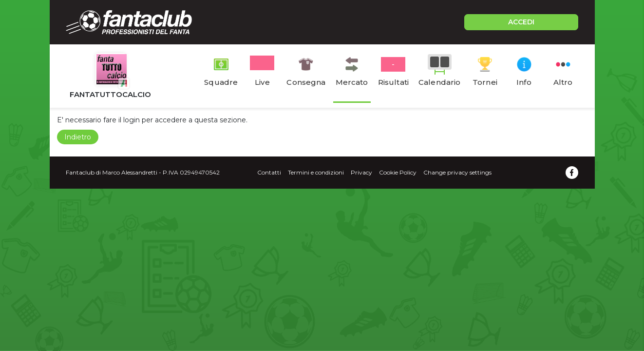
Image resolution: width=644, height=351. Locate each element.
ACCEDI (521, 22)
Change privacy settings (457, 172)
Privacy (361, 172)
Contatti (269, 172)
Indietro (78, 137)
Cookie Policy (398, 172)
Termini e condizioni (316, 172)
